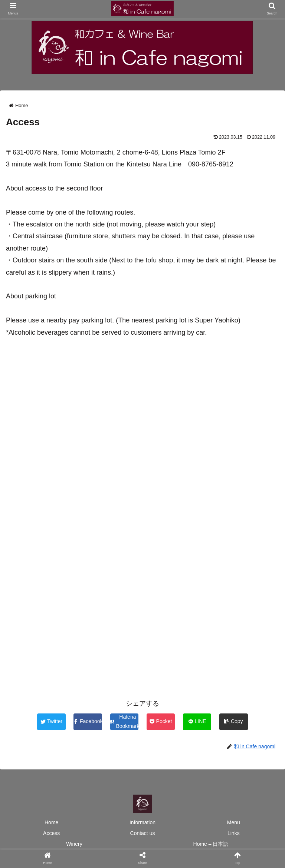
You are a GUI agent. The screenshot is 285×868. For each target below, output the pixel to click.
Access (51, 833)
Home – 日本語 (211, 844)
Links (234, 833)
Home (51, 822)
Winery (74, 844)
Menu (234, 822)
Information (142, 822)
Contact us (143, 833)
